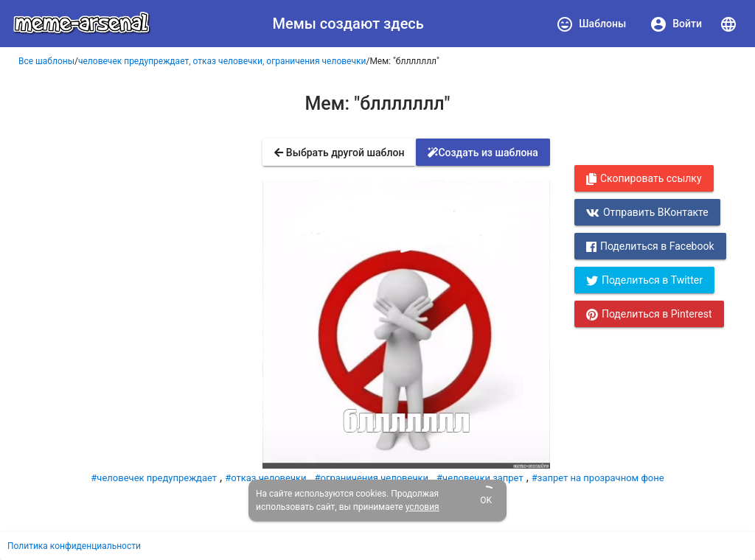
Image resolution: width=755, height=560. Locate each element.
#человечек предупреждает (154, 478)
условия (422, 507)
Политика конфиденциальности (74, 546)
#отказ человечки (265, 478)
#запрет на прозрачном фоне (598, 478)
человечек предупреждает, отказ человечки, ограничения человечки (222, 61)
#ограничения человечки (372, 478)
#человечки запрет (480, 478)
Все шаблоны (46, 61)
